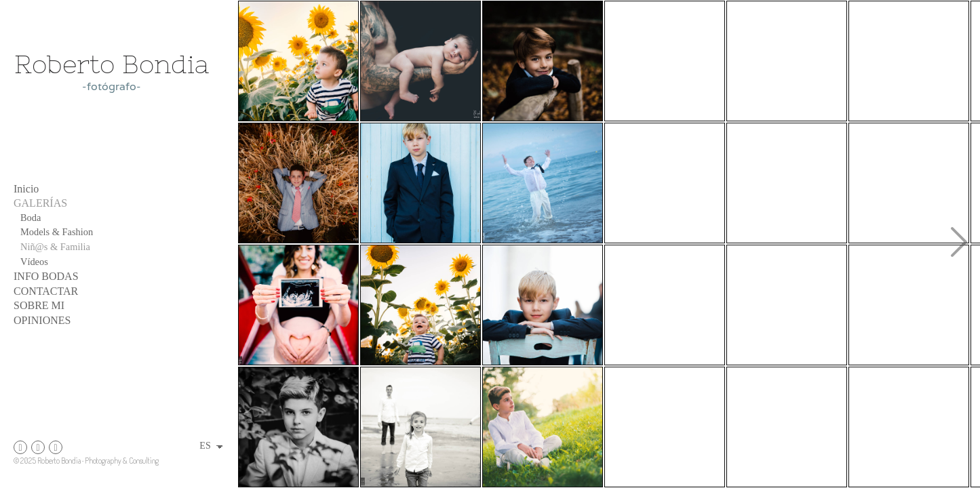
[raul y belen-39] (665, 427)
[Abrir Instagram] (20, 447)
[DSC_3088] (665, 305)
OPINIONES (42, 320)
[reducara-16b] (909, 183)
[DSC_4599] (420, 305)
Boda (31, 218)
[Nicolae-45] (787, 305)
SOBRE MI (39, 305)
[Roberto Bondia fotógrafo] (112, 131)
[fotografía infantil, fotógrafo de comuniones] (298, 427)
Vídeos (34, 262)
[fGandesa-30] (665, 183)
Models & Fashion (57, 232)
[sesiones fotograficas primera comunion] (665, 61)
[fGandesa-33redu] (787, 427)
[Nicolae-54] (543, 305)
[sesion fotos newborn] (420, 61)
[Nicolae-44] (909, 61)
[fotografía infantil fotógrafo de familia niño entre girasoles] (298, 61)
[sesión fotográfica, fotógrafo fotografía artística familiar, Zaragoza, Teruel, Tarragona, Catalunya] (909, 305)
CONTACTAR (46, 291)
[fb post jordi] (543, 183)
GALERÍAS (40, 203)
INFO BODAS (46, 276)
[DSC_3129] (543, 427)
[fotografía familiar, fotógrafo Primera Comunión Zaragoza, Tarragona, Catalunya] (298, 183)
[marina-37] (420, 427)
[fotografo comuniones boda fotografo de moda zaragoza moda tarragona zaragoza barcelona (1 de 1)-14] (787, 183)
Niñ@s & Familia (55, 247)
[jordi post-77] (909, 427)
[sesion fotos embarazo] (298, 305)
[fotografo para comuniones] (787, 61)
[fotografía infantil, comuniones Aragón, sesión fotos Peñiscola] (420, 183)
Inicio (26, 189)
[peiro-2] (543, 61)
